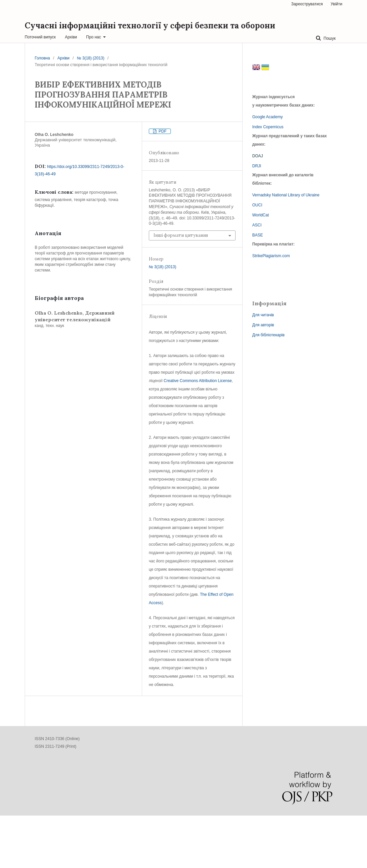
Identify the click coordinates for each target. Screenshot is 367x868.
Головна (42, 58)
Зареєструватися (307, 4)
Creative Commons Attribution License (198, 381)
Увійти (336, 4)
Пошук (329, 38)
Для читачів (263, 315)
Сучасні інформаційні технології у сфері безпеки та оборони (150, 26)
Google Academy (267, 117)
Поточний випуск (40, 37)
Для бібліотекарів (268, 335)
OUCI (257, 205)
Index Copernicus (268, 127)
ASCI (257, 225)
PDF (162, 131)
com (286, 256)
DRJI (257, 166)
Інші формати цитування (181, 235)
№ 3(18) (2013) (91, 58)
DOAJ (258, 156)
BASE (258, 235)
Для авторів (263, 325)
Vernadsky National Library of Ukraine (286, 195)
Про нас (94, 37)
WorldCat (261, 215)
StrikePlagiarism (267, 256)
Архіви (71, 37)
